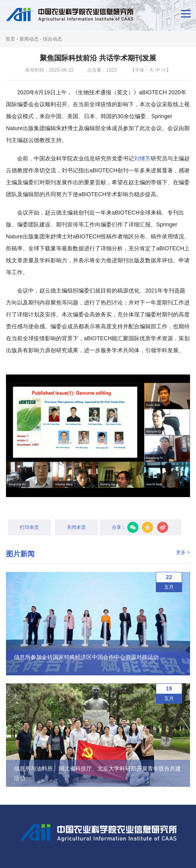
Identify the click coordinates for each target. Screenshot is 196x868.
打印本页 (29, 527)
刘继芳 (142, 158)
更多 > (183, 552)
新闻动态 (29, 39)
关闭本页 (76, 527)
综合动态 (52, 39)
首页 (10, 39)
